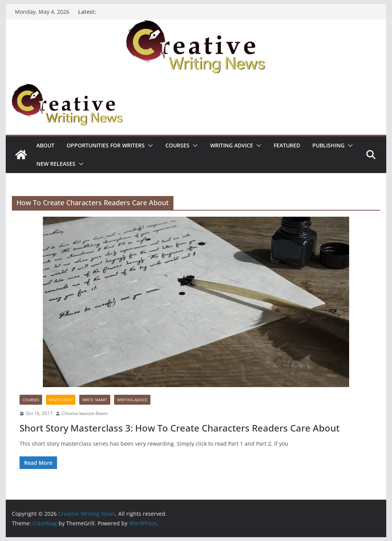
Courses (177, 145)
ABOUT (45, 145)
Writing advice (232, 145)
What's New (61, 400)
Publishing (328, 145)
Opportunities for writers (106, 145)
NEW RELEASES (56, 164)
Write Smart (95, 400)
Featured (287, 145)
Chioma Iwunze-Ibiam (85, 413)
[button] (149, 145)
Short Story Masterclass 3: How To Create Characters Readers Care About (180, 428)
